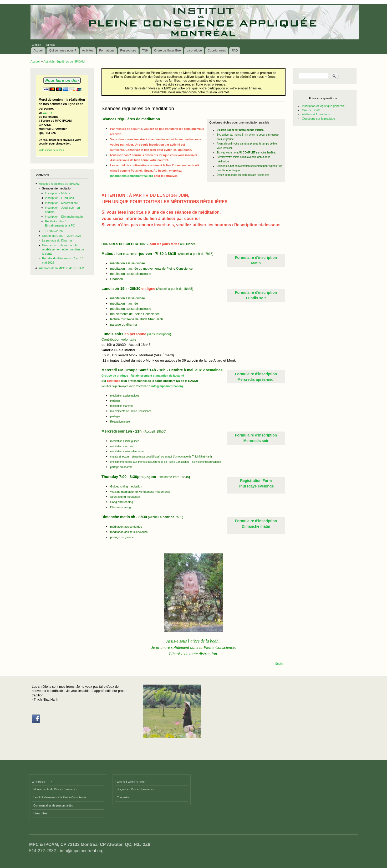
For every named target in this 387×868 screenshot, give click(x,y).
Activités (88, 50)
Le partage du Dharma (57, 240)
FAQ (235, 50)
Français (50, 45)
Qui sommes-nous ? (63, 50)
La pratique (194, 50)
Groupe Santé (311, 110)
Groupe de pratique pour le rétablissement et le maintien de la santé (63, 249)
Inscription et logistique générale (323, 106)
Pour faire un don (62, 80)
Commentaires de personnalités (53, 805)
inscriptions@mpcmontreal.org (132, 176)
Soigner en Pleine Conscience (135, 789)
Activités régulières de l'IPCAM (64, 61)
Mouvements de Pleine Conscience (55, 789)
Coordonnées (217, 50)
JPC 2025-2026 (52, 231)
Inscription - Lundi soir (60, 198)
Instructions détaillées (51, 150)
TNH (145, 50)
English (36, 45)
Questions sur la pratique (318, 119)
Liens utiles (40, 813)
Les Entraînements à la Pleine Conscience (60, 797)
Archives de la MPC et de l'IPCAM (62, 268)
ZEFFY (48, 113)
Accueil (38, 50)
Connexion (123, 797)
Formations (107, 50)
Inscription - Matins (57, 193)
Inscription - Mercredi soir (62, 203)
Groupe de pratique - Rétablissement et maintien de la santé (143, 376)
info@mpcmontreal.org (167, 386)
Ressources (128, 50)
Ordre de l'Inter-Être (167, 50)
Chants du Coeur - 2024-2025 (62, 236)
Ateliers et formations (316, 114)
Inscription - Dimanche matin (64, 217)
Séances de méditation (57, 188)
